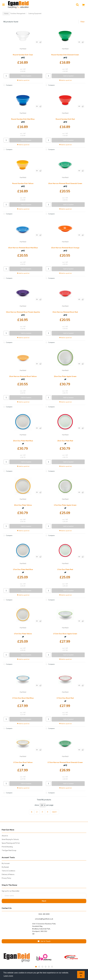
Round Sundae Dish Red (65, 119)
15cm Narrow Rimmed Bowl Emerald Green (65, 183)
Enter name (2, 893)
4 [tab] (46, 967)
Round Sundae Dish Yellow (23, 183)
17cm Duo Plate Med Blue (23, 569)
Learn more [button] (8, 976)
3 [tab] (42, 967)
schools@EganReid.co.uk (44, 919)
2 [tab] (39, 967)
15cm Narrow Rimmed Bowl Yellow (23, 376)
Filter (82, 22)
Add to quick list (23, 80)
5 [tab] (49, 967)
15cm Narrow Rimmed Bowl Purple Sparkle (23, 312)
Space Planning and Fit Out (11, 843)
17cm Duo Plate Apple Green (65, 505)
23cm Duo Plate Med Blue (23, 441)
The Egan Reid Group (9, 850)
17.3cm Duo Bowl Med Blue (23, 698)
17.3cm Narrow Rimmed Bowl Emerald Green (65, 762)
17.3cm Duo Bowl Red (65, 698)
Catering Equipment (35, 14)
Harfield (23, 49)
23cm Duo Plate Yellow (23, 505)
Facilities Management (18, 14)
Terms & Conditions (8, 871)
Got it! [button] (81, 974)
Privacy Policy (6, 878)
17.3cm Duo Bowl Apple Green (65, 634)
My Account (6, 863)
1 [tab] (36, 967)
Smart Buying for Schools (10, 839)
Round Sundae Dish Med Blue (23, 119)
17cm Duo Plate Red (65, 569)
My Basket (5, 867)
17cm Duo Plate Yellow (23, 634)
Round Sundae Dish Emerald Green (65, 55)
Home (6, 14)
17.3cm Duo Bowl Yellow (23, 762)
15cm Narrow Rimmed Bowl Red (65, 312)
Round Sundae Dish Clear (23, 55)
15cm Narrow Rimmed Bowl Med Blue (23, 248)
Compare (7, 85)
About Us (5, 836)
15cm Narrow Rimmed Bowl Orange (65, 248)
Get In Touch (44, 941)
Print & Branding (7, 847)
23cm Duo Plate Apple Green (65, 376)
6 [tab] (52, 967)
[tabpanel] (17, 957)
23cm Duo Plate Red (65, 441)
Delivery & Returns (8, 875)
